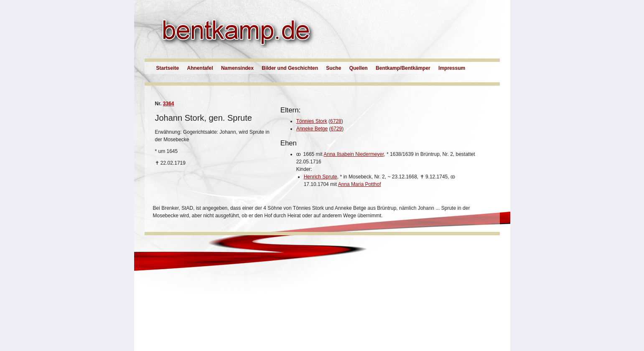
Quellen (359, 68)
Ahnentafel (200, 68)
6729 (336, 129)
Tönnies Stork (312, 121)
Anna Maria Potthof (360, 184)
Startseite (168, 68)
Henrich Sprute (321, 177)
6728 (336, 121)
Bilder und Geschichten (290, 68)
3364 (169, 104)
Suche (333, 68)
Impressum (452, 68)
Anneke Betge (312, 129)
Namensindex (237, 68)
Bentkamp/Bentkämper (403, 68)
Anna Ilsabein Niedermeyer (354, 154)
